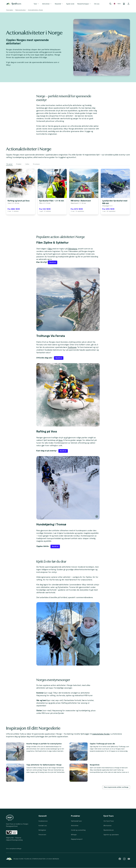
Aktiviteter (47, 4)
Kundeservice (43, 821)
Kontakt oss (43, 826)
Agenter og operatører (111, 835)
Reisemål (59, 4)
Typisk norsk (70, 4)
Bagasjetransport (77, 839)
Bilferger (74, 835)
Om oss (97, 4)
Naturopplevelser (20, 10)
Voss (61, 440)
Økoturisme (107, 826)
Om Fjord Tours (109, 821)
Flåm (50, 249)
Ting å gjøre (10, 10)
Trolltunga (72, 347)
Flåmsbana (73, 249)
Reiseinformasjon (84, 4)
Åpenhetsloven (109, 830)
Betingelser (42, 830)
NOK (119, 4)
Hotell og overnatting (78, 830)
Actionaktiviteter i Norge (35, 10)
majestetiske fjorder (101, 734)
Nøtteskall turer (76, 821)
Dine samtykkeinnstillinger (14, 849)
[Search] (110, 4)
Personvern (42, 835)
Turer (36, 4)
